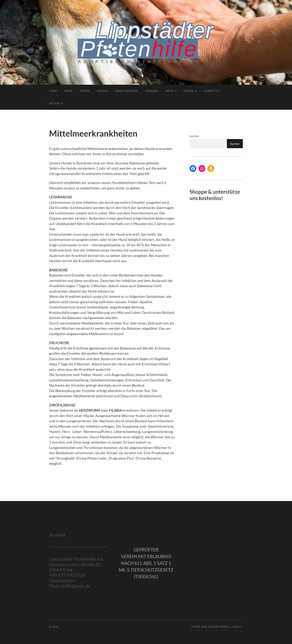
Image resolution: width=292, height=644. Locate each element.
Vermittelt (212, 91)
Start (53, 91)
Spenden (152, 91)
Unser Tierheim (127, 91)
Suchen (194, 136)
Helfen (54, 103)
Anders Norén (219, 627)
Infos (169, 91)
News (69, 91)
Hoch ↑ (238, 627)
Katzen (103, 91)
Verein (189, 91)
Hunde (85, 91)
